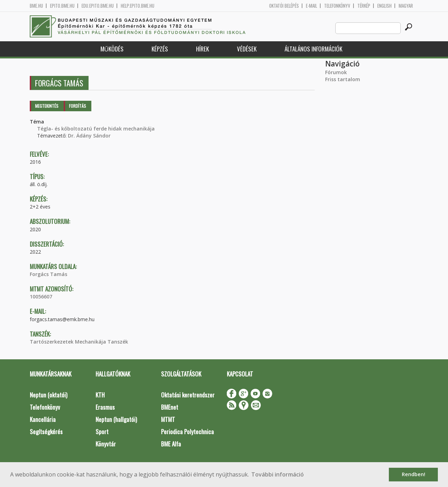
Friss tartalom (343, 79)
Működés (112, 49)
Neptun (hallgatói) (116, 419)
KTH (100, 395)
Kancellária (43, 419)
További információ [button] (278, 474)
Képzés (160, 49)
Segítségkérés (46, 432)
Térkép (364, 6)
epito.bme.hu (62, 6)
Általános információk (313, 49)
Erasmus (105, 407)
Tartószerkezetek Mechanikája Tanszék (79, 342)
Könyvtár (106, 444)
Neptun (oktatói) (48, 395)
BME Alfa (171, 444)
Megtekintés (47, 106)
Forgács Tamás (48, 274)
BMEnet (170, 407)
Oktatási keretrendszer (188, 395)
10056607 (41, 297)
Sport (102, 432)
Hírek (202, 49)
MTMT (168, 419)
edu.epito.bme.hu (98, 6)
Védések (247, 49)
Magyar (406, 6)
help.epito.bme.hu (138, 6)
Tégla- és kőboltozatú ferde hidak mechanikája (96, 129)
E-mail (311, 6)
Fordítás (78, 106)
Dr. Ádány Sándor (89, 136)
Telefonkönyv (337, 6)
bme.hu (36, 6)
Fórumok (336, 72)
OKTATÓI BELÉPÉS (284, 6)
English (384, 6)
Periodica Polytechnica (187, 432)
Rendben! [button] (414, 474)
